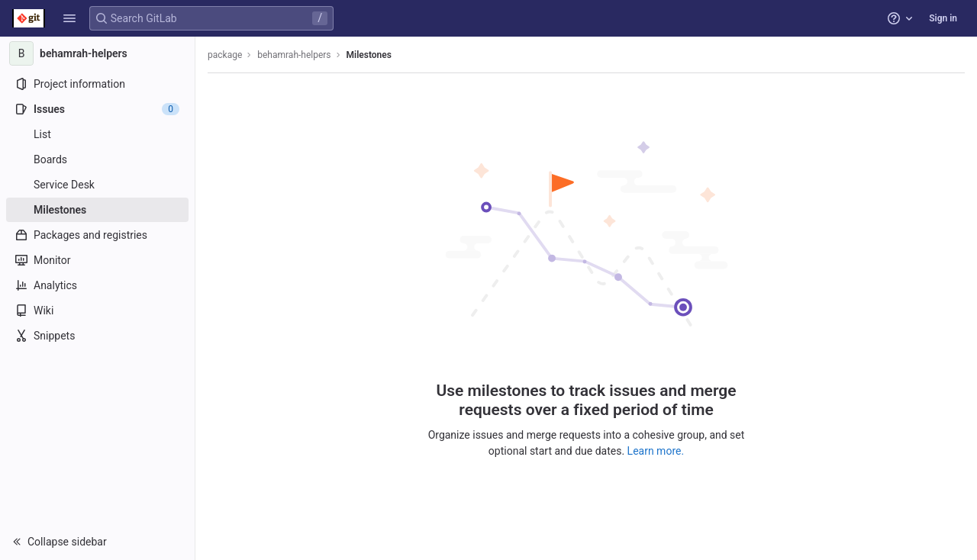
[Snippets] (97, 336)
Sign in (943, 18)
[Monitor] (97, 260)
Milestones (369, 55)
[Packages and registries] (97, 235)
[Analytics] (97, 285)
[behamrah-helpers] (98, 53)
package (225, 55)
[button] (69, 18)
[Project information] (97, 84)
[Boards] (97, 159)
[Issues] (97, 109)
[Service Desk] (97, 185)
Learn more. (656, 451)
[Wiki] (97, 311)
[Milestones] (97, 210)
